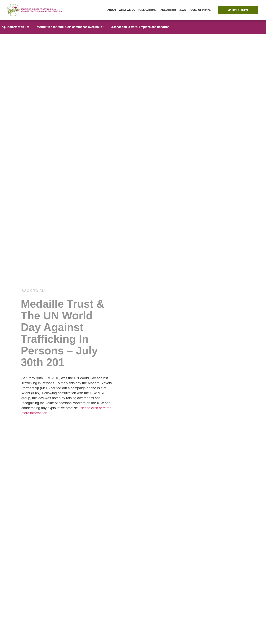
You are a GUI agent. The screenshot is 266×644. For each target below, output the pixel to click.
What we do (127, 10)
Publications (147, 10)
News (182, 10)
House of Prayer (201, 10)
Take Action (167, 10)
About (112, 10)
